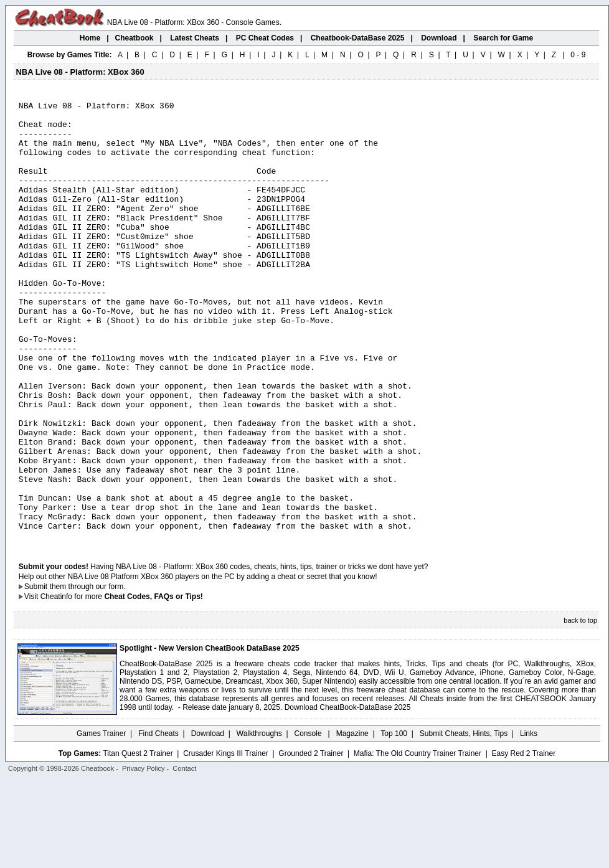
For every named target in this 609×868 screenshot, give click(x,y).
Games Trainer (101, 821)
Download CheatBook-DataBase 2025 (348, 795)
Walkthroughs (259, 821)
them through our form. (88, 674)
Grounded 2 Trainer (311, 841)
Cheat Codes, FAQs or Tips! (153, 684)
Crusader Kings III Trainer (226, 841)
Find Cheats (158, 821)
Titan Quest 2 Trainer (138, 841)
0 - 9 (578, 55)
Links (529, 821)
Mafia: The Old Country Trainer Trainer (418, 841)
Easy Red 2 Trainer (523, 841)
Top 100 (394, 821)
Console (309, 821)
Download (208, 821)
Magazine (352, 821)
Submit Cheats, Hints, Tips (464, 821)
